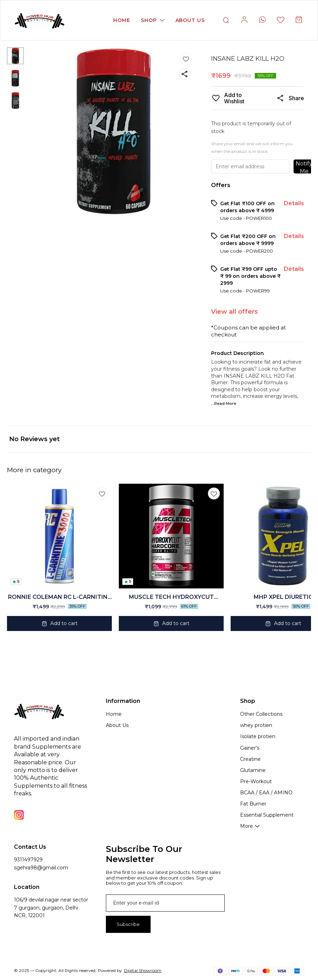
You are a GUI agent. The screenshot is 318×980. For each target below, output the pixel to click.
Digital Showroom (143, 970)
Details (294, 203)
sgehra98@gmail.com (41, 868)
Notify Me (304, 167)
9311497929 (28, 860)
